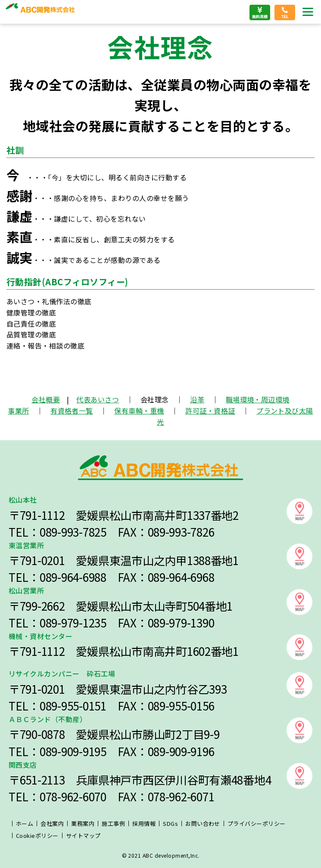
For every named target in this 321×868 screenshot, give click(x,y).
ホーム (25, 823)
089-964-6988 (73, 577)
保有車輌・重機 (139, 411)
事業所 (18, 411)
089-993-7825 (73, 532)
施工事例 (113, 823)
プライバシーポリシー (257, 823)
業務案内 (83, 823)
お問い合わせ (203, 823)
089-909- (61, 751)
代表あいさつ (98, 399)
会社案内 (52, 823)
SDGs (170, 823)
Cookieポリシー (37, 836)
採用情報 (144, 823)
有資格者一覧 (72, 411)
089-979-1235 (73, 623)
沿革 (197, 399)
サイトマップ (83, 836)
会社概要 (46, 399)
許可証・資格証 (210, 411)
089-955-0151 (73, 706)
